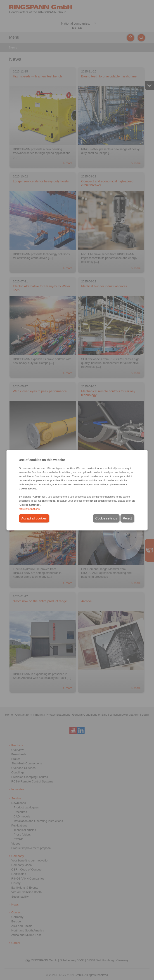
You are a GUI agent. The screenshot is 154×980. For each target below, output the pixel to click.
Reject (127, 518)
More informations (29, 509)
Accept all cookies (34, 518)
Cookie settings (106, 518)
